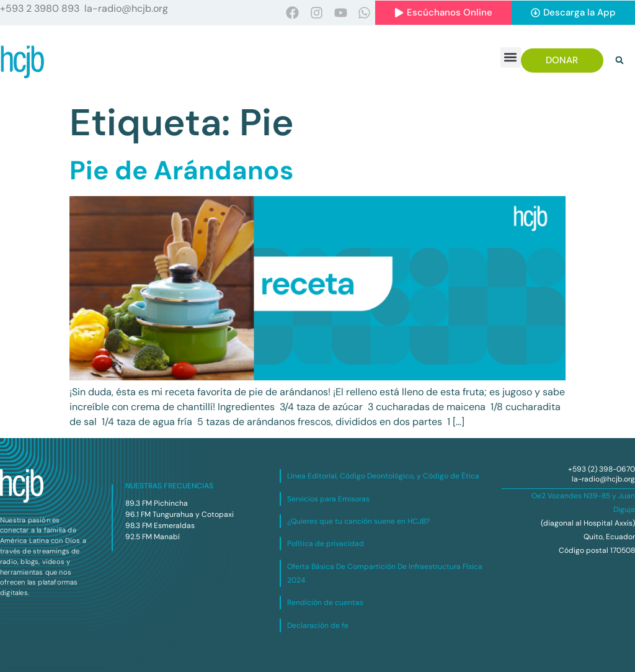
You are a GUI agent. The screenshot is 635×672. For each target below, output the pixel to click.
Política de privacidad (326, 544)
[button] (511, 57)
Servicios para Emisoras (328, 499)
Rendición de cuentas (325, 603)
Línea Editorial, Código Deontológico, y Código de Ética (383, 476)
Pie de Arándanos (181, 170)
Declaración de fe (318, 625)
